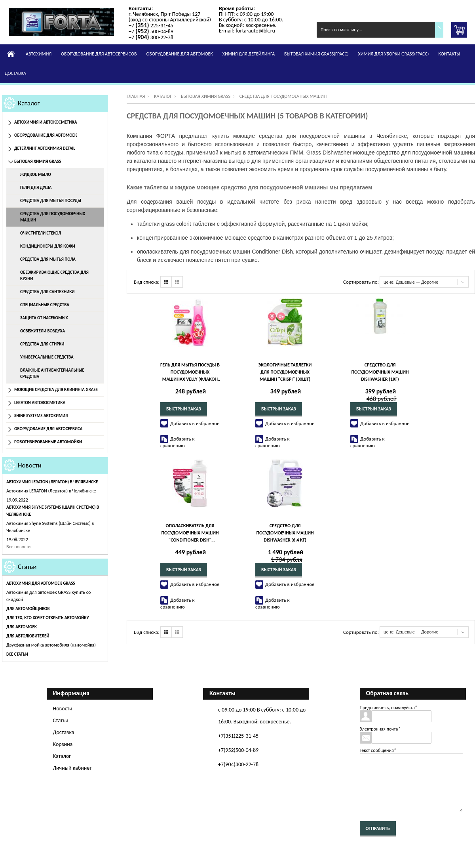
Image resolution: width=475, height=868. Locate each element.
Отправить (378, 828)
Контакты (449, 54)
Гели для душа (36, 188)
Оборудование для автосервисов (99, 54)
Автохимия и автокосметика (46, 122)
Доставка (15, 73)
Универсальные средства (47, 357)
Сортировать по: (361, 282)
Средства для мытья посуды (51, 201)
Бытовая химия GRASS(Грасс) (316, 54)
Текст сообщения (378, 750)
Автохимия (39, 54)
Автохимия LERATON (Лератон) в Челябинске (52, 482)
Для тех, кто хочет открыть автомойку (47, 618)
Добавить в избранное (195, 423)
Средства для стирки (42, 344)
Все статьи (17, 654)
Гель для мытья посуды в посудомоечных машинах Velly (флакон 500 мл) (190, 372)
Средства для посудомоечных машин (53, 217)
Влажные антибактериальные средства (52, 373)
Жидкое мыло (36, 175)
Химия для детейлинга (249, 54)
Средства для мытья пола (48, 259)
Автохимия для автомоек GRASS (41, 583)
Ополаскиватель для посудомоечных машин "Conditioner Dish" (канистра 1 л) (190, 533)
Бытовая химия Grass (38, 161)
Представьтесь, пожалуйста (389, 708)
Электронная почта (380, 729)
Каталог (29, 103)
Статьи (27, 567)
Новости (30, 465)
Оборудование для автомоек (179, 54)
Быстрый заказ (184, 409)
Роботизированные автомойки (48, 442)
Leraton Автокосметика (40, 403)
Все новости (18, 547)
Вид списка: (147, 282)
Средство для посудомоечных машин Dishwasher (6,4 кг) (285, 533)
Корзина (63, 744)
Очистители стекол (41, 233)
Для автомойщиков (28, 609)
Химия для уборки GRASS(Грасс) (394, 54)
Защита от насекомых (44, 318)
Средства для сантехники (47, 292)
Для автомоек (22, 627)
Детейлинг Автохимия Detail (45, 148)
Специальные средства (45, 305)
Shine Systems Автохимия (41, 416)
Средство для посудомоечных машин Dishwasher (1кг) (380, 372)
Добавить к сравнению (178, 442)
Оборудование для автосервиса (48, 429)
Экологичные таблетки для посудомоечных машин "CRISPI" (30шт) (285, 372)
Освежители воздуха (43, 331)
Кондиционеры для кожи (48, 246)
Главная (136, 96)
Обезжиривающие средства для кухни (54, 276)
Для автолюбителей (28, 636)
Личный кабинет (72, 768)
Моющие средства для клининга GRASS (56, 390)
